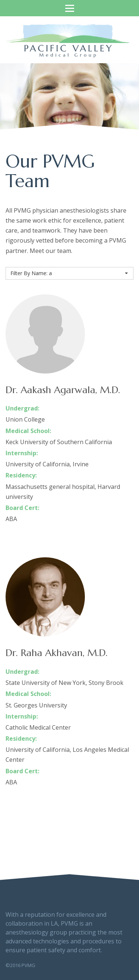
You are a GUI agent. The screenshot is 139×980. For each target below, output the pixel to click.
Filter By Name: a (69, 273)
